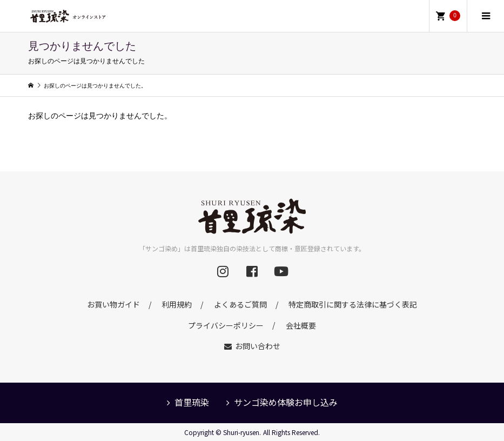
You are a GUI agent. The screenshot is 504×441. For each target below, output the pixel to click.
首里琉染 (192, 402)
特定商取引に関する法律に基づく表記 (353, 304)
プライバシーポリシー (226, 325)
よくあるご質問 (240, 304)
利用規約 (177, 304)
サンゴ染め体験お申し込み (286, 402)
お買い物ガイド (113, 304)
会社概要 (301, 325)
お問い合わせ (258, 346)
